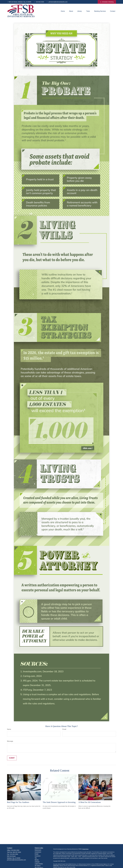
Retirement (38, 850)
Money (37, 860)
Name (9, 729)
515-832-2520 (39, 2)
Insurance (38, 856)
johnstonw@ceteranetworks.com (57, 2)
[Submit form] (12, 758)
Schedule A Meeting (107, 2)
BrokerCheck (85, 849)
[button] (63, 11)
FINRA (55, 866)
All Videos (38, 866)
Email (64, 729)
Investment (38, 852)
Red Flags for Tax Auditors (18, 802)
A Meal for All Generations (90, 802)
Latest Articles (39, 864)
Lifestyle (37, 862)
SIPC (58, 866)
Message (10, 741)
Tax (36, 858)
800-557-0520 (17, 852)
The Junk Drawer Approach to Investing (59, 802)
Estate (37, 854)
